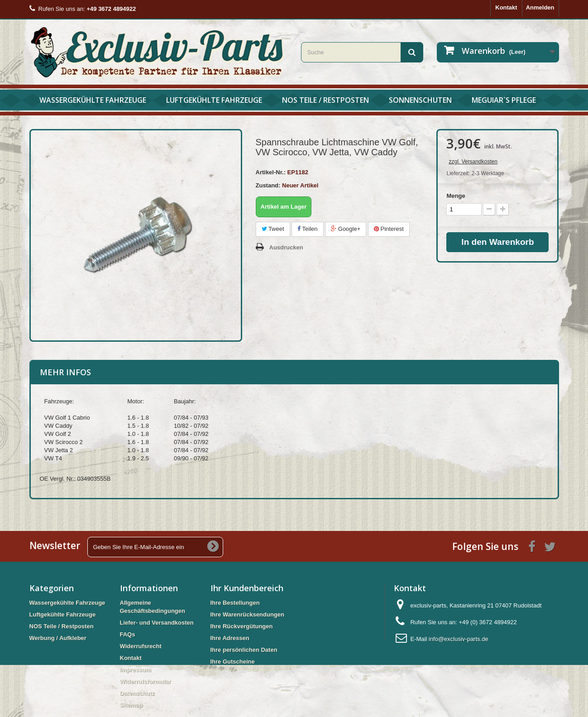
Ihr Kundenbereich (247, 588)
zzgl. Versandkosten (473, 162)
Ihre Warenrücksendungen (248, 614)
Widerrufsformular (146, 681)
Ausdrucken (286, 247)
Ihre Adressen (230, 638)
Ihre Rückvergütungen (242, 626)
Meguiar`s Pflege (504, 100)
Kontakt (506, 7)
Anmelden (540, 7)
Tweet (273, 229)
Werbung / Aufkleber (58, 638)
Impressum (136, 670)
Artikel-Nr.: (271, 172)
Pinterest (389, 229)
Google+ (346, 229)
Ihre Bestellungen (235, 603)
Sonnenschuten (420, 100)
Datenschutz (137, 693)
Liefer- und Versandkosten (157, 623)
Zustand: (268, 185)
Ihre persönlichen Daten (244, 650)
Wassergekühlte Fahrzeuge (93, 100)
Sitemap (131, 705)
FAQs (128, 634)
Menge (456, 196)
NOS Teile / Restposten (325, 100)
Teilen (307, 229)
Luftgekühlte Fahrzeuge (214, 100)
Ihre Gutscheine (233, 662)
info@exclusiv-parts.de (459, 639)
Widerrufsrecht (141, 646)
